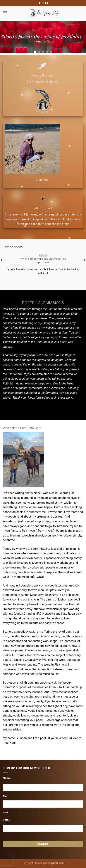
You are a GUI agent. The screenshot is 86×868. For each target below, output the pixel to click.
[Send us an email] (47, 3)
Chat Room (43, 180)
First (6, 796)
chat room (35, 697)
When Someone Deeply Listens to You (43, 259)
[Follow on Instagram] (43, 3)
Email (6, 820)
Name (7, 778)
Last (6, 813)
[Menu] (5, 13)
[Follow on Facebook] (39, 3)
